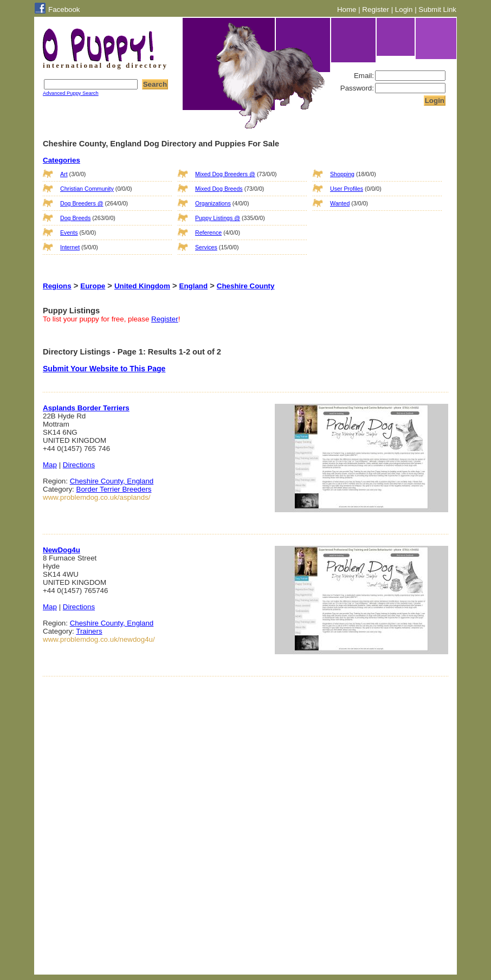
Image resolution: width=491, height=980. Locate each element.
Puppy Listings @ (218, 218)
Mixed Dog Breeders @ (225, 174)
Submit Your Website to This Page (104, 369)
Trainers (89, 631)
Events (69, 233)
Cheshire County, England (112, 481)
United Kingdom (142, 286)
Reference (208, 233)
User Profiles (347, 189)
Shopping (342, 174)
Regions (57, 286)
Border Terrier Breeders (114, 489)
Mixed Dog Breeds (219, 189)
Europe (93, 286)
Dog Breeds (75, 218)
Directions (79, 465)
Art (64, 174)
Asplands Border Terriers (86, 408)
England (194, 286)
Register (376, 9)
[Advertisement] (367, 235)
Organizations (213, 203)
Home (347, 9)
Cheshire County (246, 286)
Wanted (340, 203)
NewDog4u (62, 550)
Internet (70, 247)
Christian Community (87, 189)
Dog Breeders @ (82, 203)
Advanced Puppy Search (71, 93)
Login (404, 9)
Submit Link (437, 9)
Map (50, 465)
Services (206, 247)
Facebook (64, 9)
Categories (62, 160)
